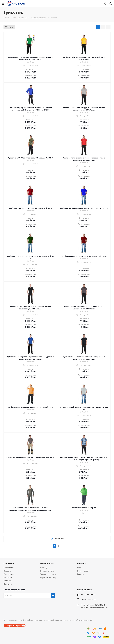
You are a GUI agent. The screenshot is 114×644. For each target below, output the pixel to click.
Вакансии (8, 577)
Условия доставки (48, 574)
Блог (79, 568)
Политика (8, 584)
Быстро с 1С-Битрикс (13, 626)
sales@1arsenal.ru (88, 599)
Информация (47, 563)
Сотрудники (9, 574)
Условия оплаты (47, 571)
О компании (9, 568)
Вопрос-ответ (83, 571)
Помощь (44, 568)
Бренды (81, 574)
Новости (7, 571)
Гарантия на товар (48, 577)
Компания (9, 563)
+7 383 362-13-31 (88, 594)
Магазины (8, 581)
